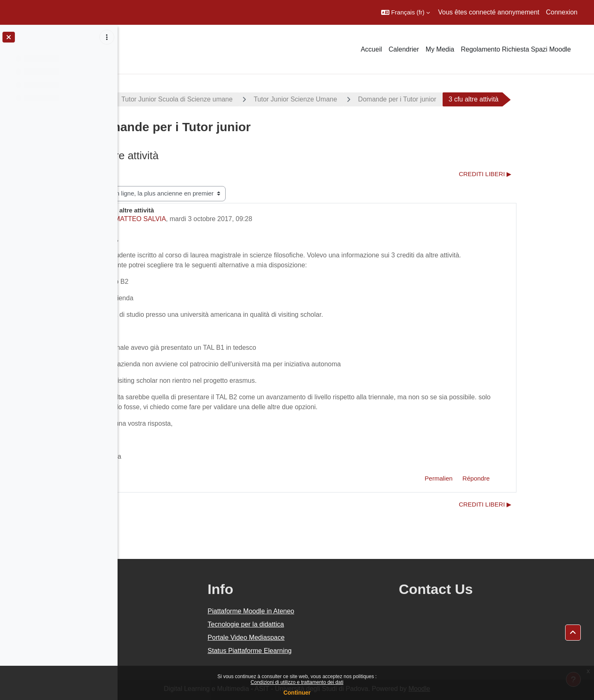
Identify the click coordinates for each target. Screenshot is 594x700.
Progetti (148, 99)
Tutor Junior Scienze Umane (354, 99)
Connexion (562, 12)
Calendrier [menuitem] (404, 49)
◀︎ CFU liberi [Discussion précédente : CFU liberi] (159, 174)
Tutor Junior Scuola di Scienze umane (236, 99)
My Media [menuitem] (440, 49)
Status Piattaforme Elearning (328, 651)
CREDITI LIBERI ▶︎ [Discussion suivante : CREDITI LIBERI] (544, 174)
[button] (405, 12)
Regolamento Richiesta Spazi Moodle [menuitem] (516, 49)
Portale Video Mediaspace (324, 638)
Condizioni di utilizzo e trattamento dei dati (297, 682)
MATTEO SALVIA (199, 219)
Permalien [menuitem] (497, 478)
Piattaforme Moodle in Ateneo (329, 611)
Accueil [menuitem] (371, 49)
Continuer (297, 693)
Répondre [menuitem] (535, 478)
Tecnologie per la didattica (324, 624)
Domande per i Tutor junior (456, 99)
